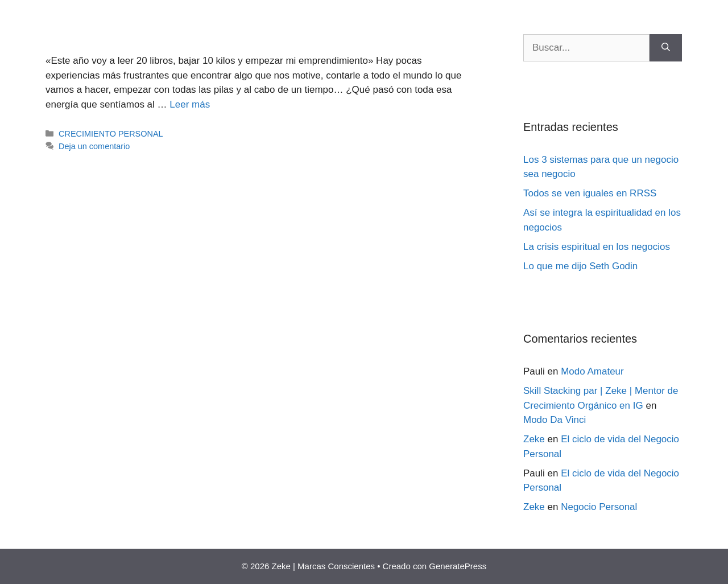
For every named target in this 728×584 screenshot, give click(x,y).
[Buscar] (666, 48)
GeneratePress (458, 566)
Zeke (534, 439)
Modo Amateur (592, 371)
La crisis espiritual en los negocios (597, 247)
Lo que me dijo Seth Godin (580, 266)
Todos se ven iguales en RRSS (590, 193)
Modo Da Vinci (555, 420)
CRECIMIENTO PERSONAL (111, 134)
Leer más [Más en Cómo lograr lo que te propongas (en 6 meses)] (190, 104)
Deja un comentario (94, 146)
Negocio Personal (599, 507)
